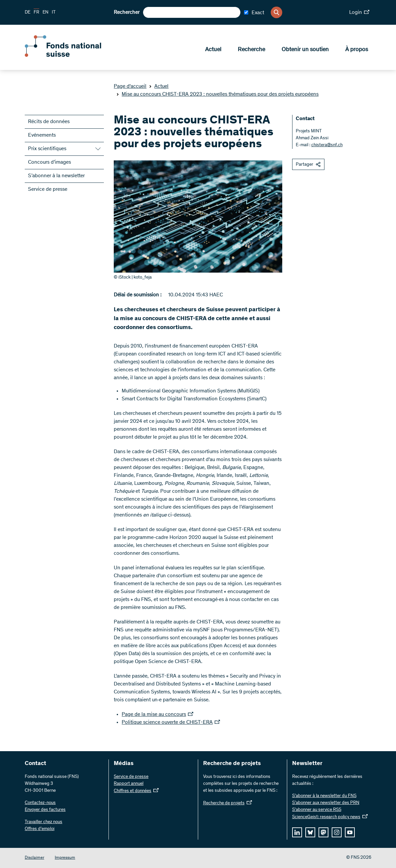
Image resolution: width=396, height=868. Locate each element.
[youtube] (350, 832)
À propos (357, 50)
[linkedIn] (297, 832)
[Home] (73, 55)
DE (28, 13)
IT (54, 13)
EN (46, 13)
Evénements (42, 135)
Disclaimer (34, 858)
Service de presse (48, 189)
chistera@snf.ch (327, 145)
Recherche (251, 50)
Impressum (65, 858)
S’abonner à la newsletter (56, 176)
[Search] (276, 12)
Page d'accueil (130, 86)
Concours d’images (49, 162)
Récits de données (49, 122)
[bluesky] (310, 832)
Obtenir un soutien (305, 50)
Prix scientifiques (47, 149)
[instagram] (337, 832)
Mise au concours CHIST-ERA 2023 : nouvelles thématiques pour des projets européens (217, 94)
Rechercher (127, 13)
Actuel (213, 50)
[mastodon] (323, 832)
